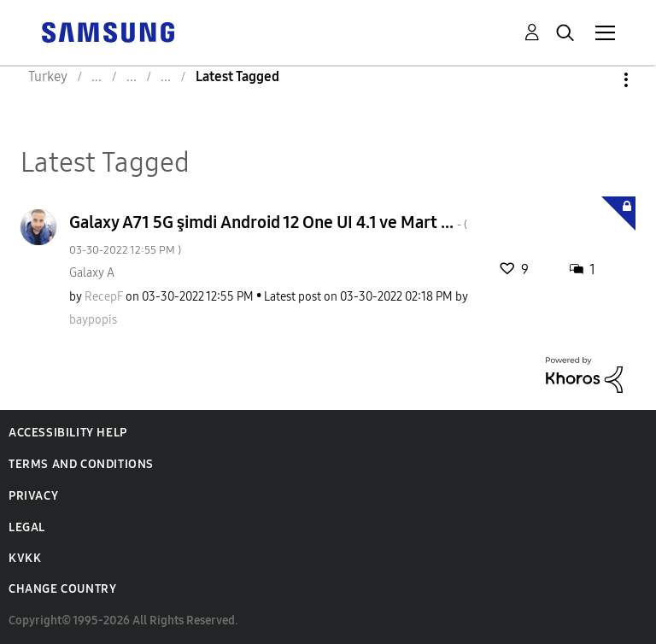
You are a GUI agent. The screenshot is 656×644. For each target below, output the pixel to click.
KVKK (25, 558)
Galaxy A (92, 273)
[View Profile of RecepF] (104, 297)
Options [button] (597, 80)
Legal (27, 527)
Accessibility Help (68, 433)
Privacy (33, 496)
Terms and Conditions (81, 464)
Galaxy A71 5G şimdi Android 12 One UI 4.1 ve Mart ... (268, 234)
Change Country (62, 589)
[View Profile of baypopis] (93, 320)
